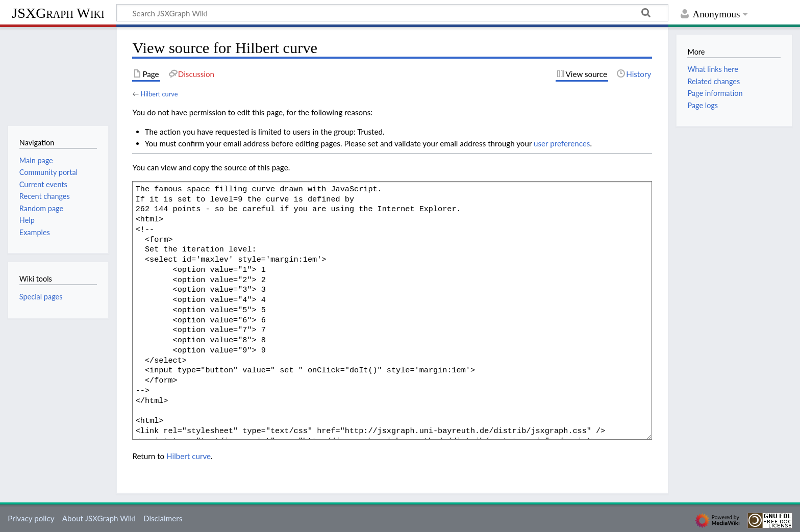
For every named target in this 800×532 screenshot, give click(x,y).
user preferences (562, 143)
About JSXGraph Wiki (99, 518)
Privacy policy (31, 518)
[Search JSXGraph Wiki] (392, 13)
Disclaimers (163, 518)
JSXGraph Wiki (58, 13)
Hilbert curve (159, 94)
